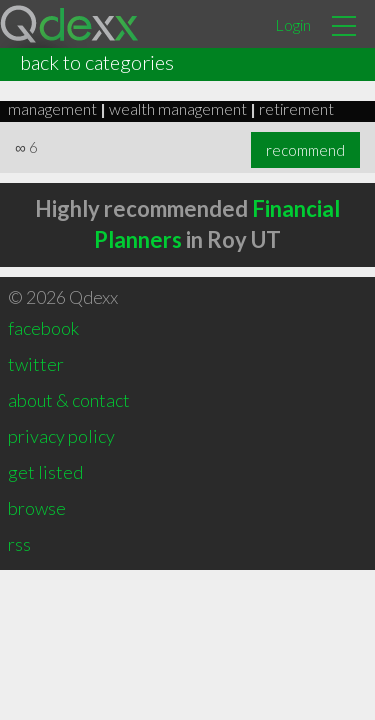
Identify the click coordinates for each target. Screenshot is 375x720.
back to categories (97, 62)
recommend (305, 150)
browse (37, 508)
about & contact (69, 400)
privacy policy (61, 436)
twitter (36, 364)
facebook (43, 328)
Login (293, 24)
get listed (45, 472)
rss (19, 544)
